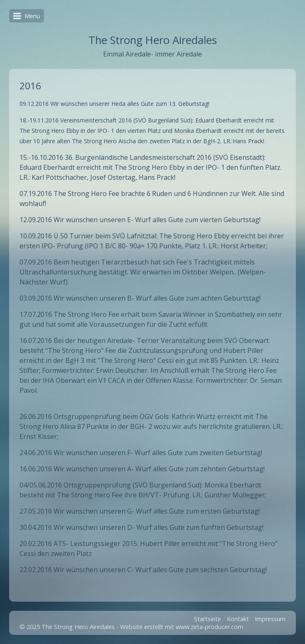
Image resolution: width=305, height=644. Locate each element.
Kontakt (238, 619)
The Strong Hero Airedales (153, 40)
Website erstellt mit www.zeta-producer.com (182, 627)
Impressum (270, 619)
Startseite (208, 619)
